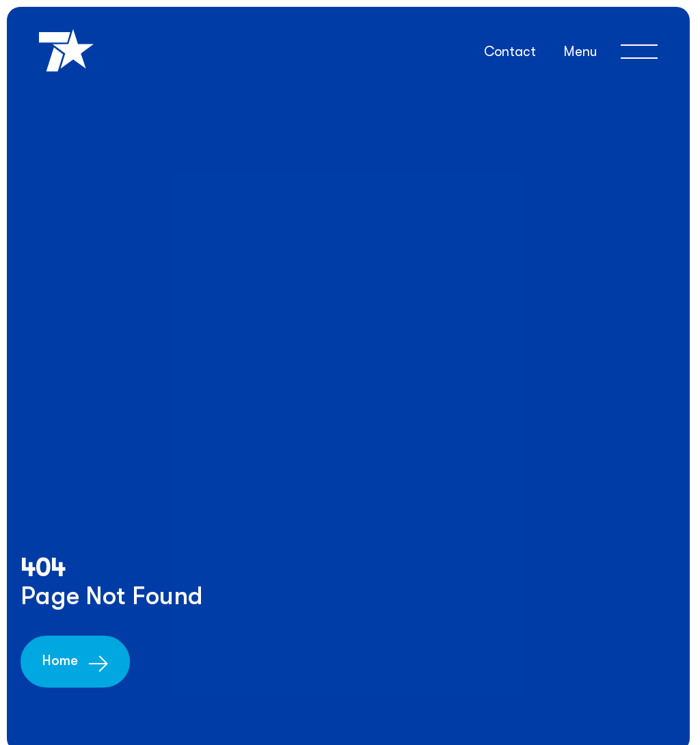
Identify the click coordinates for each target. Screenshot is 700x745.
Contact (510, 52)
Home (60, 660)
